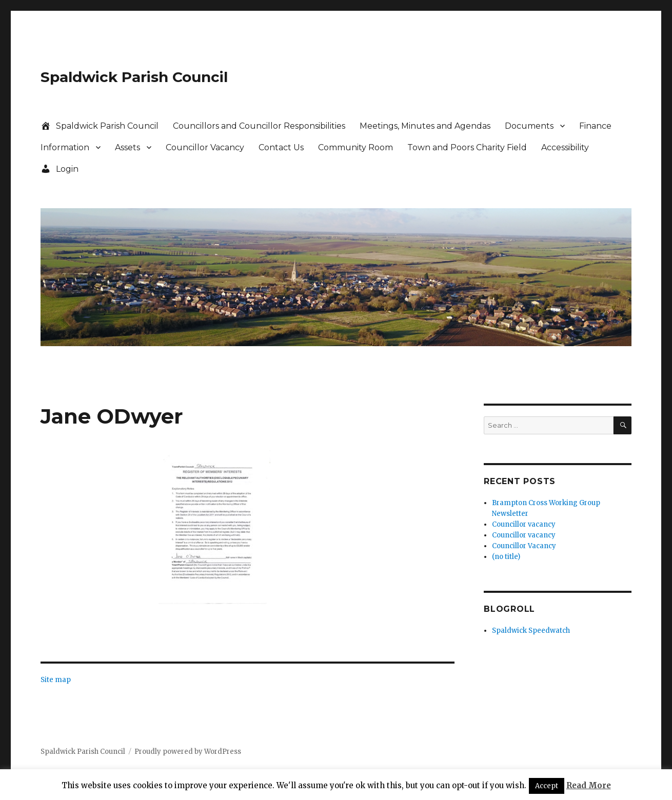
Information (65, 147)
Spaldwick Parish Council (134, 77)
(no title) (506, 557)
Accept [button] (547, 786)
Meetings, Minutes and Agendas (425, 126)
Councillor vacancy (524, 524)
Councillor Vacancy (205, 147)
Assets (127, 147)
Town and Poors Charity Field (467, 147)
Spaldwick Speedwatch (531, 631)
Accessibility (565, 147)
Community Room (355, 147)
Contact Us (281, 147)
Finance (595, 126)
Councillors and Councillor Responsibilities (259, 126)
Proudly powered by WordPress (188, 752)
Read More (589, 785)
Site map (56, 680)
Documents (529, 126)
